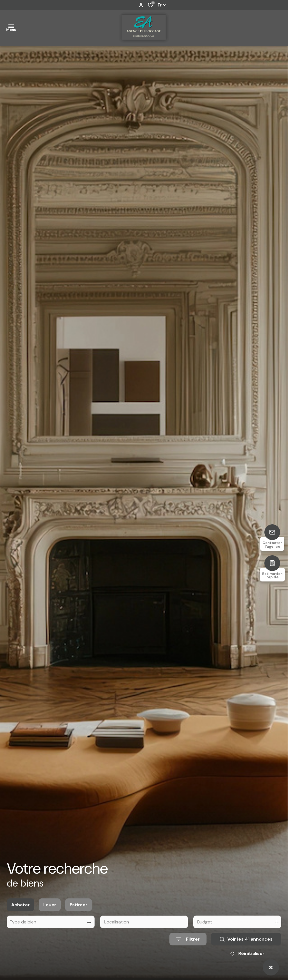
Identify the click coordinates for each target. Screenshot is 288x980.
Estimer (79, 912)
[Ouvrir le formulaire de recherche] (188, 946)
